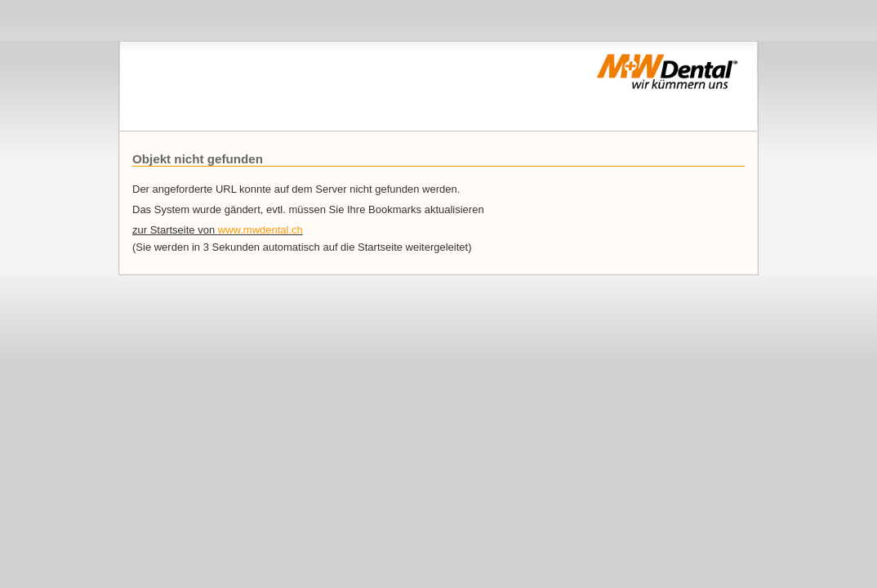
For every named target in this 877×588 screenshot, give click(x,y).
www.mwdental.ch (260, 230)
